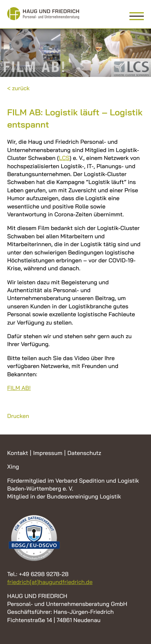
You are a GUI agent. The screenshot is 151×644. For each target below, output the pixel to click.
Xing (13, 466)
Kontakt (18, 453)
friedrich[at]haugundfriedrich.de (50, 582)
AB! (19, 388)
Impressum (48, 453)
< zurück (19, 88)
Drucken (18, 416)
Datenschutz (84, 453)
